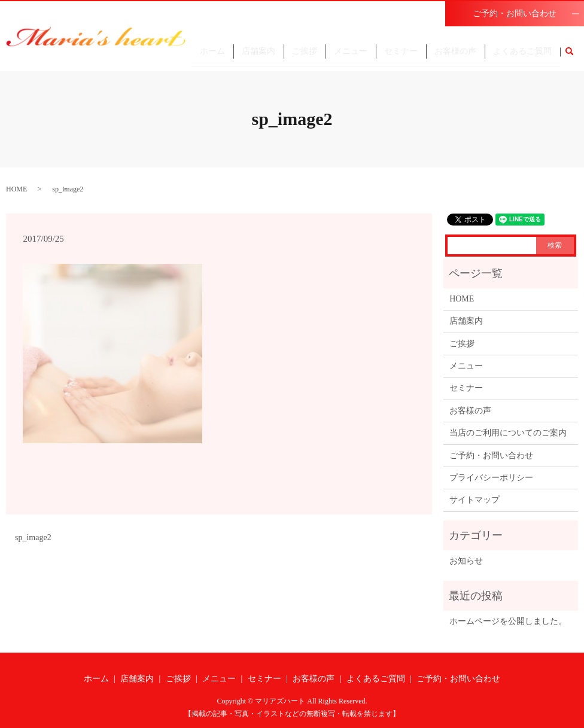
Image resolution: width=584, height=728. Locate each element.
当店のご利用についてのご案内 (508, 433)
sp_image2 (33, 537)
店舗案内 (258, 57)
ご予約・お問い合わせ (515, 13)
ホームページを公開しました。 (508, 621)
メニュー (351, 57)
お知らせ (466, 561)
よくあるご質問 (522, 57)
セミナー (401, 57)
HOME (16, 189)
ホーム (212, 57)
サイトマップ (474, 500)
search (574, 57)
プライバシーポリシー (491, 478)
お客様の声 (455, 57)
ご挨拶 (305, 57)
